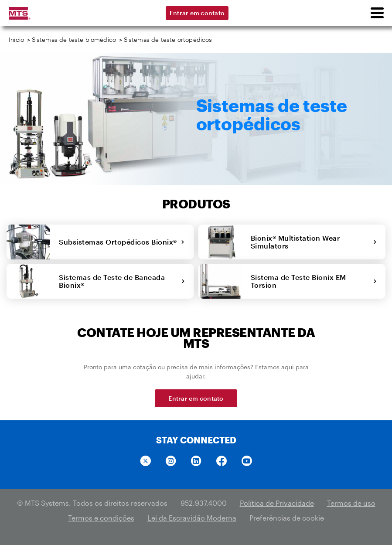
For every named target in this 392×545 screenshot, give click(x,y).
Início (16, 39)
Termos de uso (351, 503)
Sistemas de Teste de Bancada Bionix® (122, 281)
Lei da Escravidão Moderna (192, 518)
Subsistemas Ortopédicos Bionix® (122, 242)
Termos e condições (101, 518)
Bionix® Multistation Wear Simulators (314, 242)
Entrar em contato (197, 13)
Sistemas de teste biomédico (74, 39)
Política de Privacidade (277, 503)
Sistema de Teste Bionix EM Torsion (314, 281)
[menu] (377, 13)
